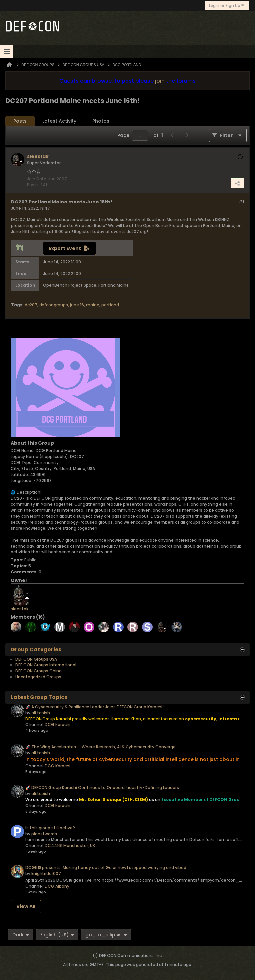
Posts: (33, 185)
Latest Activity (59, 121)
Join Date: (37, 179)
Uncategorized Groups (38, 677)
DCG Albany (57, 886)
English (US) (57, 935)
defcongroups (54, 305)
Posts (20, 121)
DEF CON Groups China (39, 671)
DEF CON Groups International (46, 665)
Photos (101, 121)
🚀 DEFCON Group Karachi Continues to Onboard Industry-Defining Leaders (102, 788)
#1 (241, 201)
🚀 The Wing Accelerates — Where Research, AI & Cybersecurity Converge (100, 747)
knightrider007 (46, 873)
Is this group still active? (50, 828)
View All (26, 906)
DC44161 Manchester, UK (70, 846)
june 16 (77, 305)
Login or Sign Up (227, 5)
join (160, 81)
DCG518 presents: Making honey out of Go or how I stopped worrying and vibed (106, 867)
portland (110, 305)
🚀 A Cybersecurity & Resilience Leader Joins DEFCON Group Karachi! (94, 707)
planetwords (44, 834)
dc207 (31, 305)
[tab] (20, 121)
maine (93, 305)
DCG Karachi (58, 725)
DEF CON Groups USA (36, 659)
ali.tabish (41, 713)
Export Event (65, 248)
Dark (21, 935)
